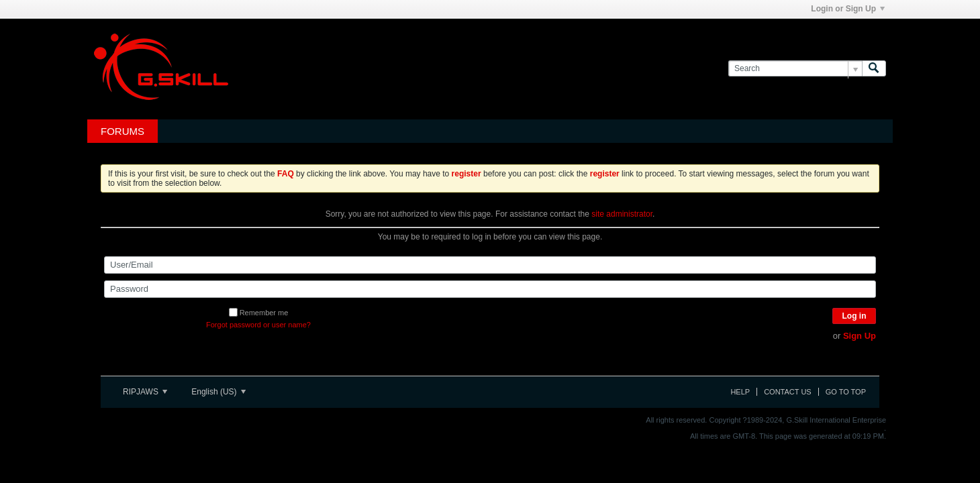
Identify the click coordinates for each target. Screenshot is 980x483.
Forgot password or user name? (258, 325)
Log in (854, 316)
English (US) (218, 392)
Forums (122, 131)
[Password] (490, 289)
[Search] (795, 69)
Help (740, 392)
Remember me (259, 313)
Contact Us (788, 392)
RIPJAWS (145, 392)
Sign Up (860, 336)
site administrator (622, 214)
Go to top (846, 392)
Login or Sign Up (848, 9)
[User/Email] (490, 265)
